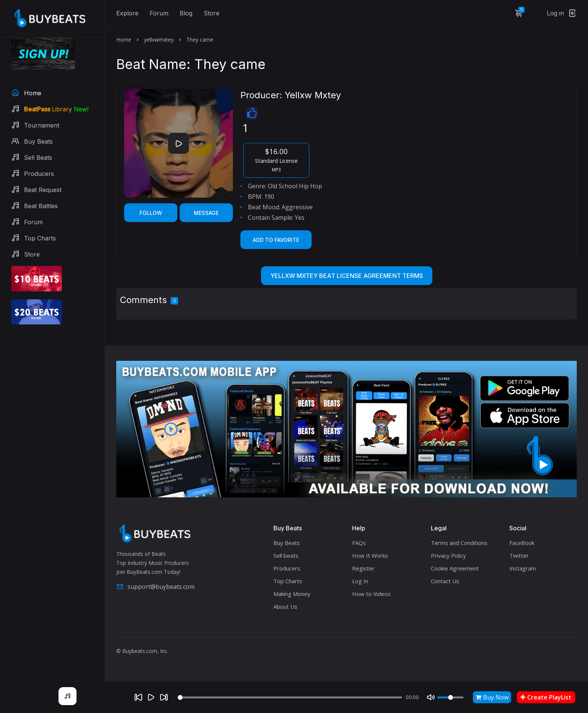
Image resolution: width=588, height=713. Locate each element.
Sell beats (286, 555)
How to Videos (371, 594)
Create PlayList (546, 697)
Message (206, 213)
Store (211, 13)
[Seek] (290, 697)
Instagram (523, 568)
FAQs (359, 543)
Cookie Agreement (455, 568)
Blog (186, 13)
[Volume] (450, 697)
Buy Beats (287, 543)
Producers (287, 568)
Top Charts (288, 581)
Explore (127, 13)
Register (363, 568)
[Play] (151, 697)
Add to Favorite (276, 240)
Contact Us (445, 581)
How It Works (370, 555)
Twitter (519, 555)
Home (124, 40)
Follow (151, 213)
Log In (360, 581)
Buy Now (492, 697)
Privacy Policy (448, 555)
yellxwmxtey (159, 40)
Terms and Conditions (459, 543)
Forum (159, 13)
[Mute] (431, 697)
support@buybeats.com (155, 587)
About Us (285, 606)
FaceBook (522, 543)
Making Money (292, 594)
